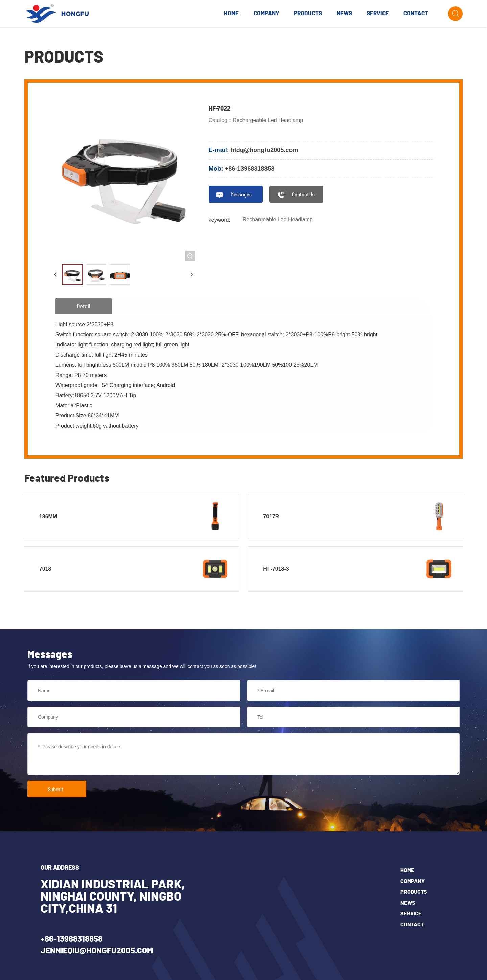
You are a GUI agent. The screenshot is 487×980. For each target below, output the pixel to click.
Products (414, 892)
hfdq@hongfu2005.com (264, 150)
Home (407, 870)
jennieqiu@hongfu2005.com (97, 951)
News (408, 903)
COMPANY (413, 881)
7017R (271, 516)
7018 (45, 569)
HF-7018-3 (276, 569)
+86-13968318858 (250, 169)
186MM (48, 516)
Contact (412, 925)
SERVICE (411, 914)
